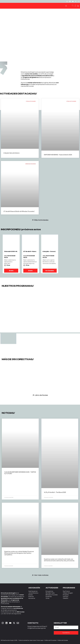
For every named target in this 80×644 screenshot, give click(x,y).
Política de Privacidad (50, 640)
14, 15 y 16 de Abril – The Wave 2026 (55, 492)
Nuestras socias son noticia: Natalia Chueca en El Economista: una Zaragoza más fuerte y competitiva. (19, 553)
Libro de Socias (41, 395)
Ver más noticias (41, 575)
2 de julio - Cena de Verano (52, 251)
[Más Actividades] (33, 220)
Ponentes (49, 597)
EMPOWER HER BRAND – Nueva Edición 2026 (58, 155)
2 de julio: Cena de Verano (11, 153)
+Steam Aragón (68, 593)
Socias (31, 595)
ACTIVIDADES (52, 588)
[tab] (8, 339)
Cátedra (65, 598)
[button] (66, 6)
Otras (48, 598)
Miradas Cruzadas (52, 595)
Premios (31, 597)
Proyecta (66, 595)
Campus (66, 597)
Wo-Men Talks (50, 593)
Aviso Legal (40, 640)
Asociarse (32, 598)
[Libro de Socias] (33, 395)
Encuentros (49, 591)
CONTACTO (33, 623)
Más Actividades (41, 220)
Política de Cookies (63, 640)
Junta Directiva (33, 593)
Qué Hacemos (33, 591)
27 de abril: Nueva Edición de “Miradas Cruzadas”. (19, 211)
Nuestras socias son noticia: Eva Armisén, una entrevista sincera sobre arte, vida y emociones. (59, 560)
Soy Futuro (66, 591)
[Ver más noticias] (33, 575)
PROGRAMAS (69, 588)
